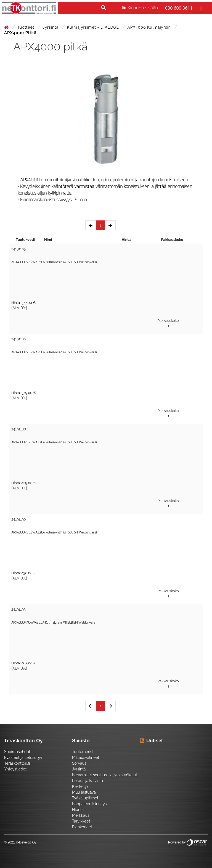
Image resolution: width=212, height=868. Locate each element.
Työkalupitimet (85, 798)
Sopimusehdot (17, 752)
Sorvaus (79, 763)
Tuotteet (26, 27)
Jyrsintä (51, 27)
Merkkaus (81, 815)
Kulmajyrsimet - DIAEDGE (93, 27)
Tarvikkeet (81, 821)
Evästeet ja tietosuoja (23, 758)
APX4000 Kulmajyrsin (150, 27)
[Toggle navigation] (200, 8)
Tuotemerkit (83, 752)
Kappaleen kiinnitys (89, 804)
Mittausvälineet (86, 758)
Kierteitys (80, 786)
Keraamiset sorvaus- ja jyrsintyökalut (105, 775)
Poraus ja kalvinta (88, 781)
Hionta (78, 810)
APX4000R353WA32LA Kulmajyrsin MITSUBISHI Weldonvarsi (54, 533)
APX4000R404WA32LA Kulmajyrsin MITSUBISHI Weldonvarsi (54, 623)
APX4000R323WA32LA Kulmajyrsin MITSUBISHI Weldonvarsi (54, 442)
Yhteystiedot (15, 769)
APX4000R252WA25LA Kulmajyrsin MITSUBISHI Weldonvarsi (54, 262)
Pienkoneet (82, 827)
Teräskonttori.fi (17, 763)
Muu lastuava (84, 792)
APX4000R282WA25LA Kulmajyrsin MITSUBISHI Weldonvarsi (54, 352)
